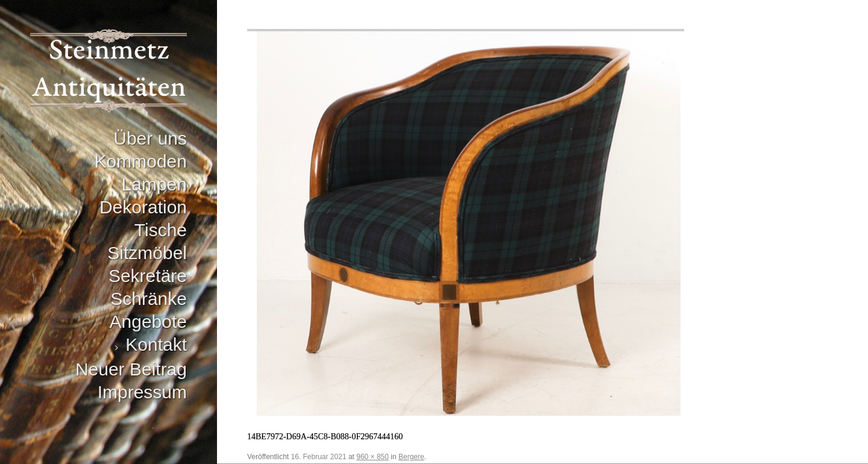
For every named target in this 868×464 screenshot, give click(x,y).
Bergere (411, 457)
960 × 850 (373, 457)
